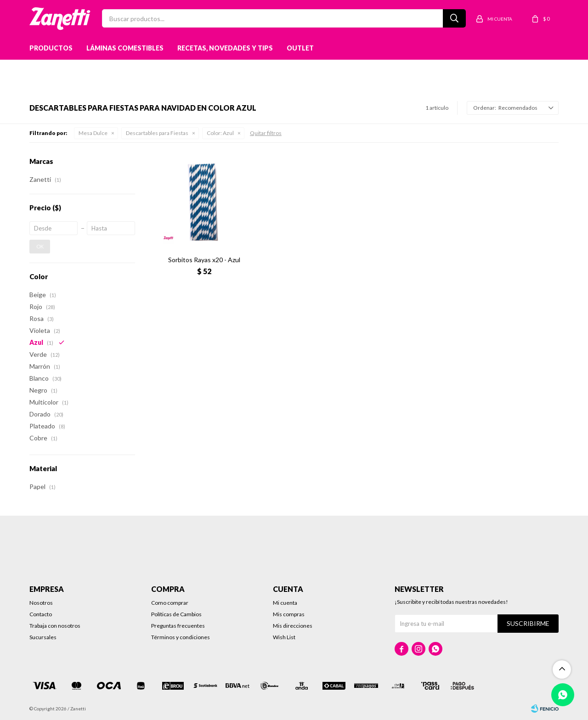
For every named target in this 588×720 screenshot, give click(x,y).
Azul (220, 133)
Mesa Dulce (93, 133)
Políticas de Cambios (176, 614)
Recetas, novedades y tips (225, 48)
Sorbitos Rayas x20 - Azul (204, 260)
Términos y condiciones (181, 637)
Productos (51, 48)
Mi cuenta (285, 603)
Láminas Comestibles (125, 48)
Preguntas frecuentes (178, 626)
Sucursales (43, 637)
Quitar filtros (266, 133)
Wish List (284, 637)
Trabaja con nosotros (55, 626)
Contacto (41, 614)
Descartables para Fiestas (157, 133)
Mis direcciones (293, 626)
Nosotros (41, 603)
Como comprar (170, 603)
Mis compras (289, 614)
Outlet (300, 48)
